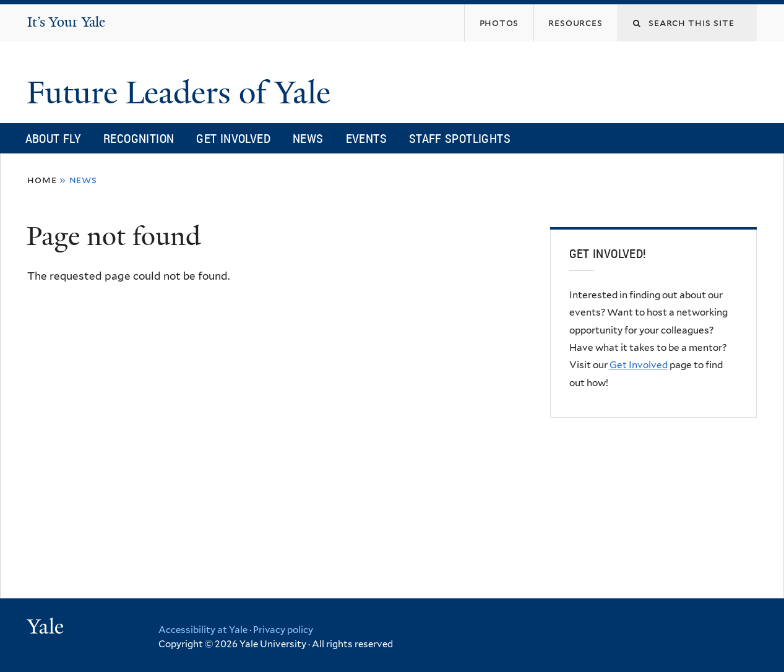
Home (42, 180)
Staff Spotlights (460, 138)
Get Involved (233, 138)
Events (366, 138)
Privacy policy (283, 630)
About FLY (53, 138)
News (308, 138)
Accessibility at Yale (203, 630)
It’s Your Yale (66, 22)
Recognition (139, 138)
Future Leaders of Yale (183, 93)
